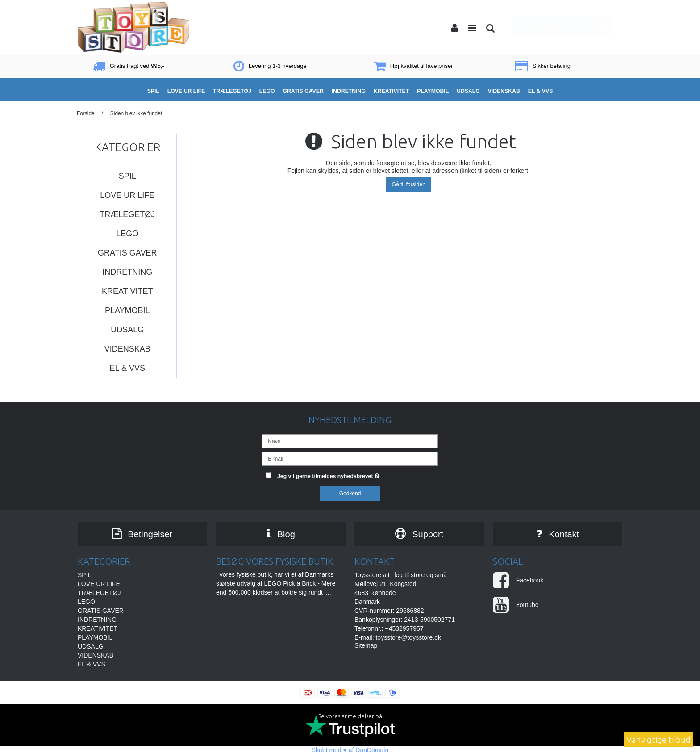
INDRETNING (127, 272)
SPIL (127, 176)
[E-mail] (350, 458)
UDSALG (127, 330)
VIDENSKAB (127, 349)
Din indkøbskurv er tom (566, 27)
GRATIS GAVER (127, 253)
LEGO (127, 234)
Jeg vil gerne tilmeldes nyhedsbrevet (358, 474)
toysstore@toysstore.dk (408, 638)
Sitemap (366, 646)
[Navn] (350, 441)
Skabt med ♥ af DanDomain (350, 750)
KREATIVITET (127, 291)
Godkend (350, 494)
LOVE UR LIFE (127, 195)
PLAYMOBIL (127, 310)
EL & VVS (127, 368)
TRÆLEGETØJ (127, 214)
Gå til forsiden (408, 184)
